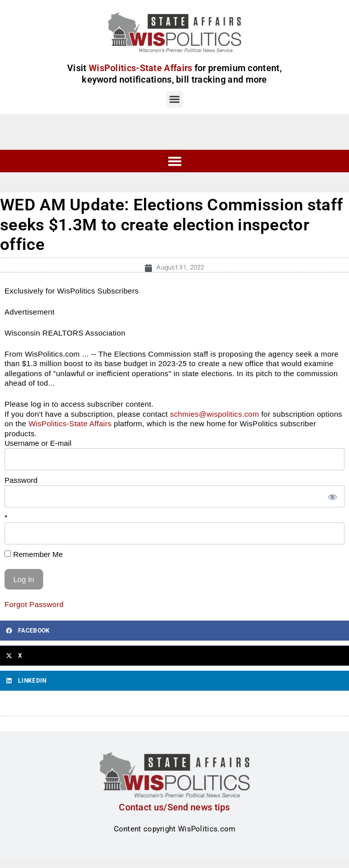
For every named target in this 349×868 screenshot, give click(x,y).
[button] (175, 99)
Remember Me (34, 554)
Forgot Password (34, 604)
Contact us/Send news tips (174, 807)
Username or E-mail (38, 443)
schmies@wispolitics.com (214, 414)
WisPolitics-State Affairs (70, 423)
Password (21, 480)
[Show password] (332, 497)
